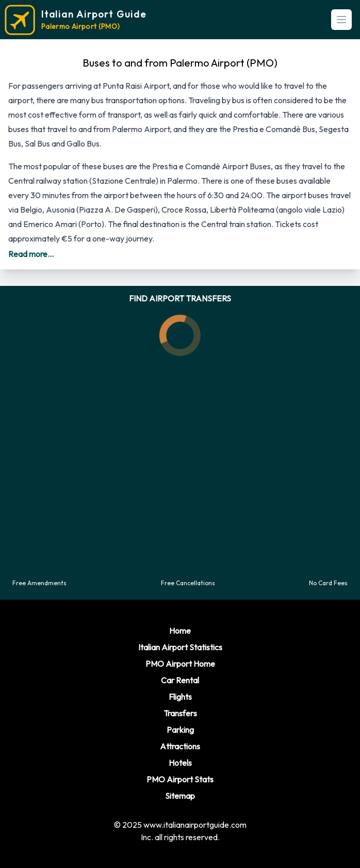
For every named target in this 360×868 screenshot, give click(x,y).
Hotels (180, 763)
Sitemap (180, 796)
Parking (180, 730)
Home (180, 631)
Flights (180, 697)
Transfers (180, 713)
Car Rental (180, 680)
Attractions (180, 746)
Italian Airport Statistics (180, 647)
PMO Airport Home (180, 664)
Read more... (31, 254)
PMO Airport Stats (180, 779)
